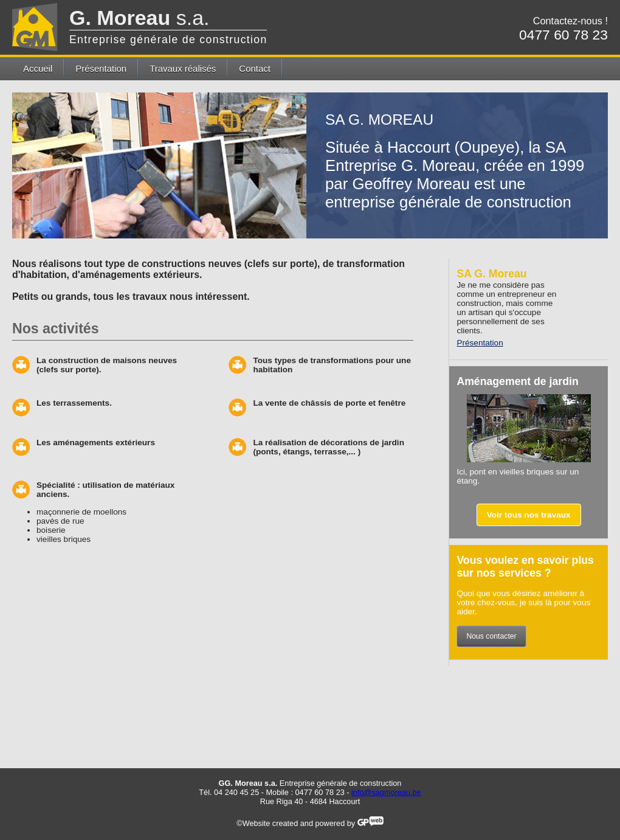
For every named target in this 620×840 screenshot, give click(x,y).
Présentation (101, 68)
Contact (255, 68)
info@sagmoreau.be (386, 792)
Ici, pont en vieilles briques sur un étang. (518, 476)
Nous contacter (491, 636)
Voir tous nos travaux (529, 515)
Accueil (38, 68)
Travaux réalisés (183, 68)
